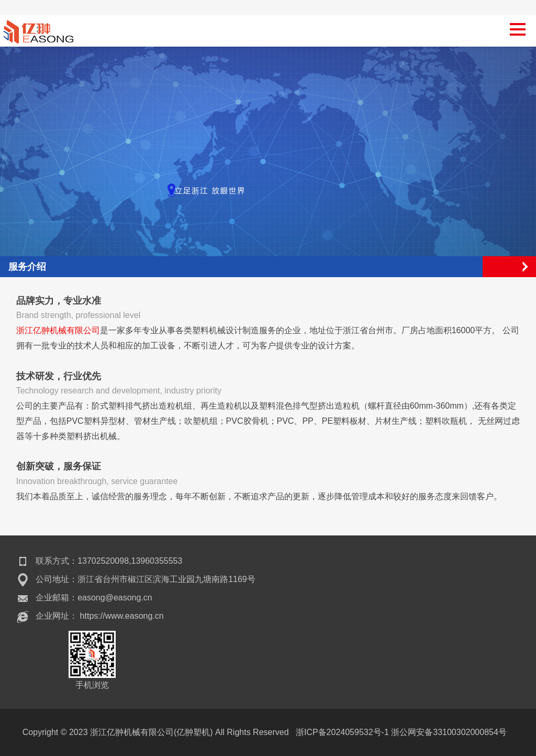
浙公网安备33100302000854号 (449, 732)
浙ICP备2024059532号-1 (342, 732)
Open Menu (526, 267)
